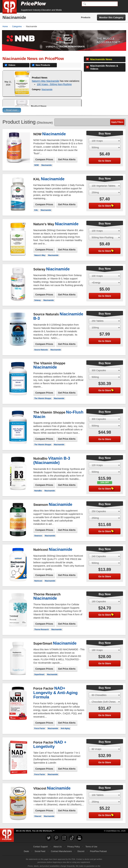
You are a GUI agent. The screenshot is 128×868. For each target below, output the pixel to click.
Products (86, 17)
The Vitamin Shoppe (43, 394)
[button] (64, 107)
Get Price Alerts (67, 155)
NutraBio (38, 486)
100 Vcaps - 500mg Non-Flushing (54, 80)
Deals (26, 847)
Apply (117, 118)
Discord (81, 847)
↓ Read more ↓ (12, 106)
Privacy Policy (74, 843)
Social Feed (40, 847)
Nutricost (38, 576)
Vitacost (38, 812)
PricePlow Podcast (98, 847)
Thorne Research (41, 625)
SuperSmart (39, 670)
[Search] (100, 4)
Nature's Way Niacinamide (45, 77)
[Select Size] (105, 136)
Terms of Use (91, 843)
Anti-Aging (65, 724)
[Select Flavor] (105, 143)
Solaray (37, 296)
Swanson (38, 531)
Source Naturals (41, 345)
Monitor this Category (111, 17)
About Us (57, 843)
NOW (36, 161)
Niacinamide (47, 85)
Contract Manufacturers (61, 847)
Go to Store (105, 156)
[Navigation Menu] (122, 4)
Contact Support (40, 843)
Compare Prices (44, 155)
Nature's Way (40, 251)
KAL (36, 206)
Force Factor (40, 724)
